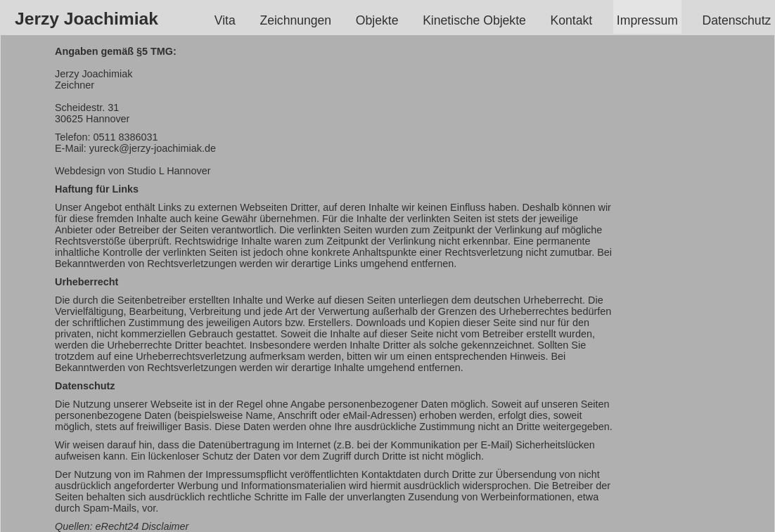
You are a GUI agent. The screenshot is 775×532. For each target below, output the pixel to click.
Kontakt (571, 20)
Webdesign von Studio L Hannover (133, 171)
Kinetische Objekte (474, 20)
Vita (225, 20)
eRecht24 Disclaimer (142, 526)
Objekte (377, 20)
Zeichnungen (296, 20)
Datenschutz (737, 20)
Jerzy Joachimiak (87, 19)
